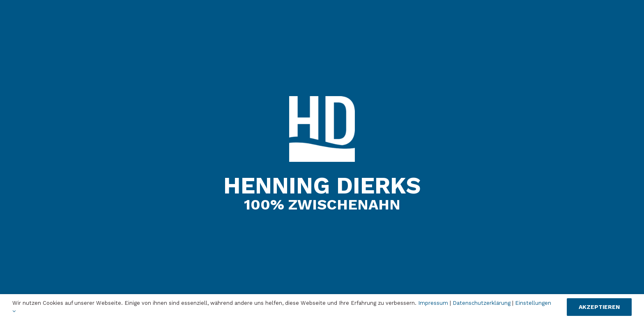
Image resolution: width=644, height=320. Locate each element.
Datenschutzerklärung (482, 303)
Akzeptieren (599, 307)
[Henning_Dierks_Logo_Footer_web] (322, 99)
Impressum (433, 303)
